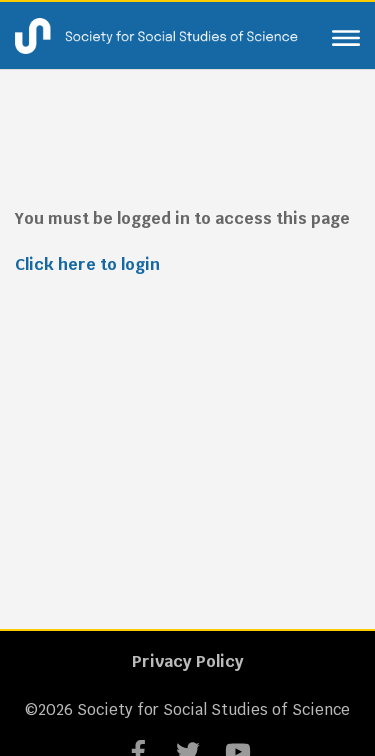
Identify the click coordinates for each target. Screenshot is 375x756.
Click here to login (87, 264)
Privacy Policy (188, 661)
